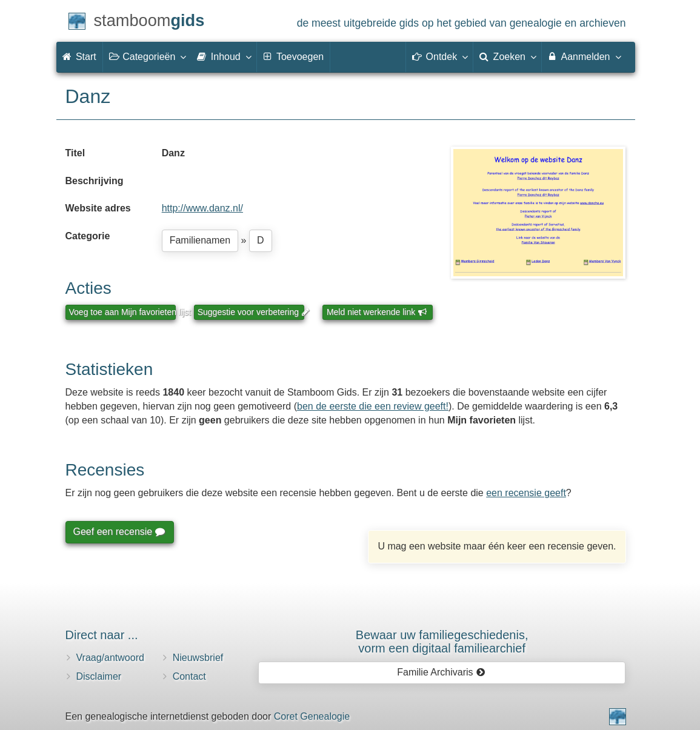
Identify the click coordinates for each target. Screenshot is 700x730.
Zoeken (507, 56)
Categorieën (147, 56)
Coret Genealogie (312, 716)
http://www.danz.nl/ (202, 208)
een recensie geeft (526, 493)
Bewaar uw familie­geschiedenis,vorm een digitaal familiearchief (442, 642)
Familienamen (200, 240)
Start (79, 57)
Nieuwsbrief (198, 658)
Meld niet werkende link (377, 312)
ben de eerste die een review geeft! (373, 406)
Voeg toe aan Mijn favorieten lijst (122, 312)
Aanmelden (584, 56)
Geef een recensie (119, 532)
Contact (189, 676)
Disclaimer (99, 676)
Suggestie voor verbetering (251, 312)
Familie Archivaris (441, 672)
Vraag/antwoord (110, 658)
